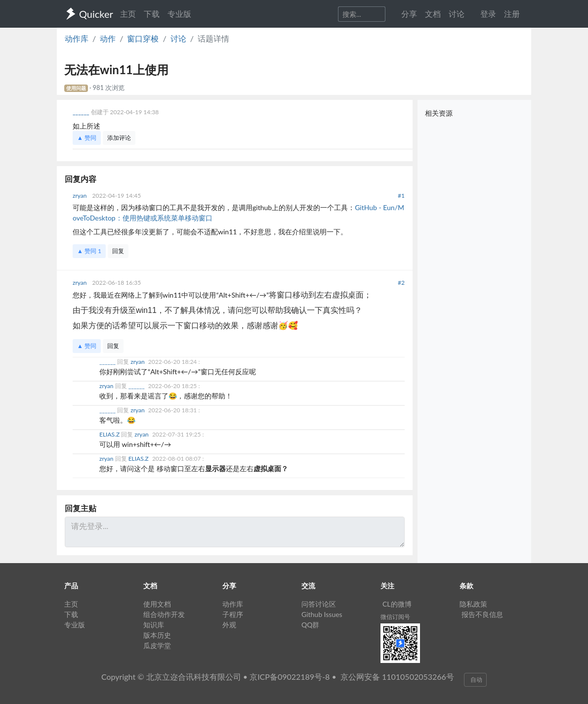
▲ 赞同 (87, 138)
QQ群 (310, 625)
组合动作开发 (164, 614)
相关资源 (439, 113)
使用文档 (157, 604)
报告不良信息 (482, 614)
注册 (512, 14)
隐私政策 (473, 604)
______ (82, 112)
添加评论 (119, 138)
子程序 (233, 614)
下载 (152, 14)
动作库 (77, 38)
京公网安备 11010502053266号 (397, 677)
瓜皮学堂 (157, 645)
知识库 (154, 625)
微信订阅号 (395, 617)
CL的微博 (397, 604)
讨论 (178, 38)
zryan (81, 196)
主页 (128, 14)
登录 (488, 14)
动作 (108, 38)
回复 (118, 251)
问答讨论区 (319, 604)
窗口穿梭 (143, 38)
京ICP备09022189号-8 (290, 677)
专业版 (179, 14)
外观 (229, 625)
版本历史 (157, 635)
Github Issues (322, 614)
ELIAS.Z (110, 434)
